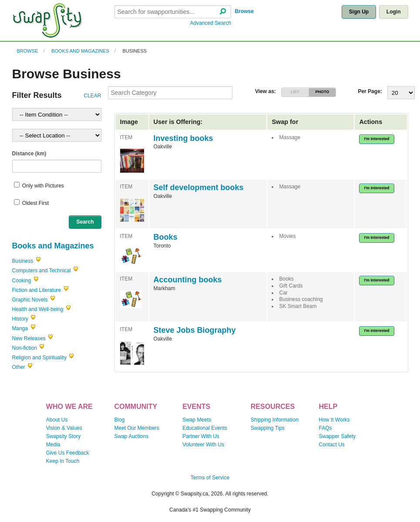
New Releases (29, 338)
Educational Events (205, 428)
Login (394, 12)
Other (19, 367)
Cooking (22, 281)
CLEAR (92, 96)
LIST (295, 92)
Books (166, 237)
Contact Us (332, 445)
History (20, 319)
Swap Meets (197, 420)
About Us (57, 420)
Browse (244, 11)
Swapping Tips (268, 428)
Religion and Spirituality (39, 358)
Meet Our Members (136, 428)
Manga (20, 328)
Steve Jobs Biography (195, 330)
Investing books (183, 138)
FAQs (326, 428)
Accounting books (188, 280)
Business (134, 51)
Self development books (199, 187)
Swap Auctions (131, 436)
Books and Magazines (80, 51)
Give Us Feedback (68, 453)
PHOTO (322, 92)
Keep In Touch (63, 461)
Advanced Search (211, 23)
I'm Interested (376, 139)
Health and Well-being (38, 309)
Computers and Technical (42, 271)
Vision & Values (64, 428)
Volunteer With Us (203, 445)
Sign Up (359, 12)
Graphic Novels (30, 300)
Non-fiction (25, 348)
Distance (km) (29, 154)
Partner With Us (201, 436)
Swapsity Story (63, 436)
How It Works (334, 420)
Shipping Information (275, 420)
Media (53, 445)
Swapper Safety (338, 436)
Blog (119, 420)
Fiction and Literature (37, 290)
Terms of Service (210, 478)
